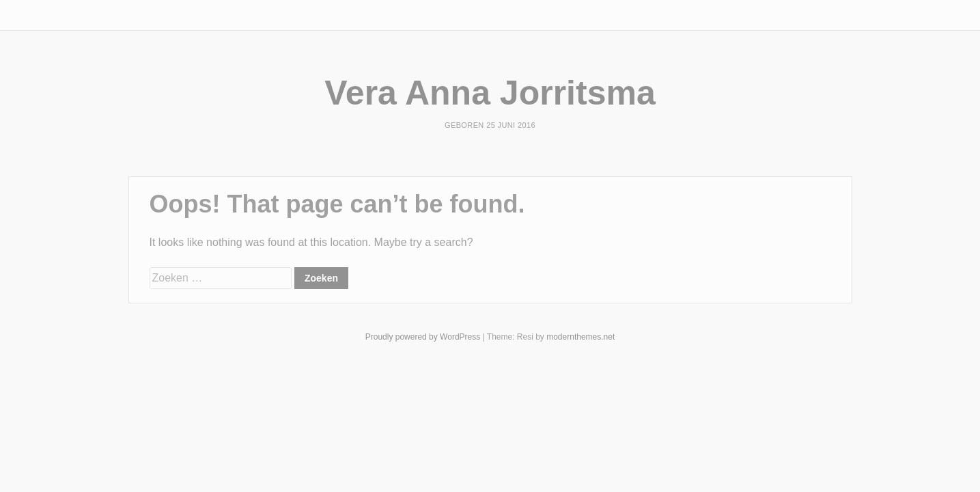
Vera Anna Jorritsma (490, 93)
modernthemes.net (580, 337)
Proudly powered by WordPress (423, 337)
